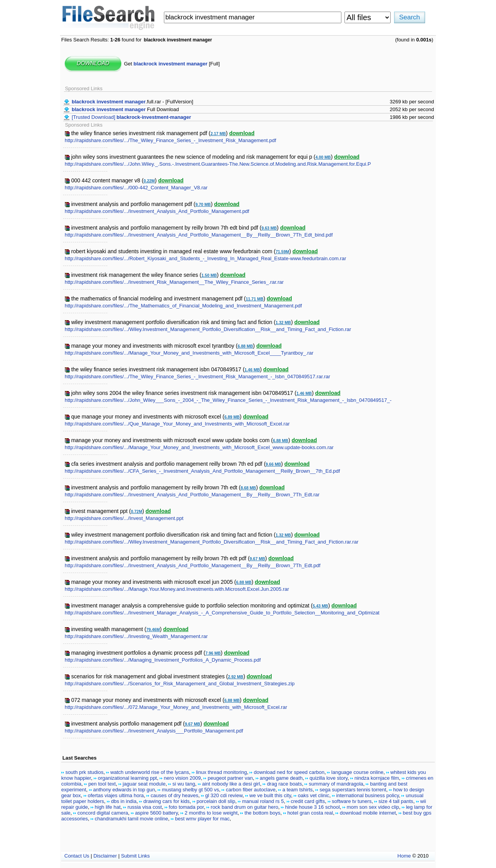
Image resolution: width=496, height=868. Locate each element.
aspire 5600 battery (156, 813)
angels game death (281, 778)
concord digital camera (103, 813)
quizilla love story (329, 778)
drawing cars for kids (166, 801)
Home (404, 856)
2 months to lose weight (211, 813)
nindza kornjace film (377, 778)
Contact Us (77, 856)
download (242, 133)
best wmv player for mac (202, 819)
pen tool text (102, 784)
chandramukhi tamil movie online (132, 819)
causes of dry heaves (175, 795)
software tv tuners (352, 801)
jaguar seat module (144, 784)
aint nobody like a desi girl (231, 784)
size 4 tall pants (396, 801)
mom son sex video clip (373, 807)
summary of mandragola (336, 784)
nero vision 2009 (182, 778)
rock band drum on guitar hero (245, 807)
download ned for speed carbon (289, 772)
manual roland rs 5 (263, 801)
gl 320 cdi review (224, 795)
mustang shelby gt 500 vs (190, 790)
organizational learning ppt (127, 778)
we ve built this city (270, 795)
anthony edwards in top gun (124, 790)
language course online (357, 772)
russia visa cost (145, 807)
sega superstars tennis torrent (353, 790)
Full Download (125, 109)
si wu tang (184, 784)
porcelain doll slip (216, 801)
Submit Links (135, 856)
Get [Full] (172, 64)
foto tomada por (186, 807)
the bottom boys (263, 813)
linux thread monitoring (222, 772)
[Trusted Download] (131, 117)
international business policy (368, 795)
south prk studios (84, 772)
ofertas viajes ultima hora (116, 795)
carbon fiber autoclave (251, 790)
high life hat (108, 807)
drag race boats (284, 784)
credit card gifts (308, 801)
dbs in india (124, 801)
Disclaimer (105, 856)
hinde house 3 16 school (313, 807)
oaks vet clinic (314, 795)
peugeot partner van (230, 778)
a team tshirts (298, 790)
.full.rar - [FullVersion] (133, 102)
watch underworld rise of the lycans (150, 772)
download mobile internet (368, 813)
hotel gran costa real (310, 813)
